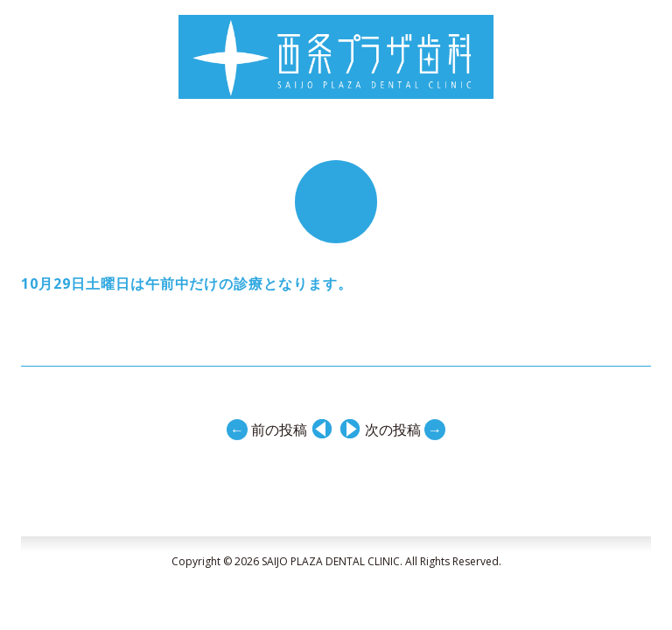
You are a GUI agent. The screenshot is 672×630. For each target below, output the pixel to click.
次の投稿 (405, 429)
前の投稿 (267, 429)
